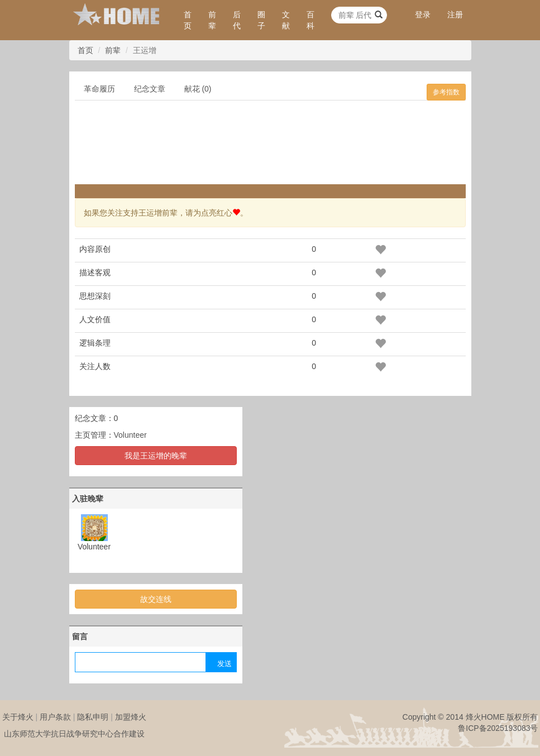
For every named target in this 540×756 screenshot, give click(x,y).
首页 (188, 20)
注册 (455, 15)
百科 (310, 20)
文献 (286, 20)
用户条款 (55, 717)
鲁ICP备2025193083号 (498, 728)
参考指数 (446, 92)
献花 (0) (198, 89)
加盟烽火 (131, 717)
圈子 (261, 20)
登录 (423, 15)
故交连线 (156, 599)
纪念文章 (150, 89)
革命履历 (99, 89)
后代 (237, 20)
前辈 (212, 20)
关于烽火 (18, 717)
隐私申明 (93, 717)
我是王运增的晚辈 (156, 456)
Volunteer (130, 435)
